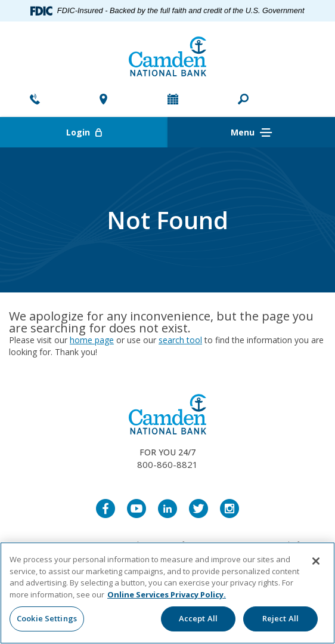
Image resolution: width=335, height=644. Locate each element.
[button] (243, 100)
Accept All (198, 618)
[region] (167, 593)
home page (92, 340)
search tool (180, 340)
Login (117, 132)
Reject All (280, 618)
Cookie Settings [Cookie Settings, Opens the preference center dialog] (47, 618)
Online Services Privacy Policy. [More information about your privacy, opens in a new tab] (167, 594)
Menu (251, 133)
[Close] (316, 561)
